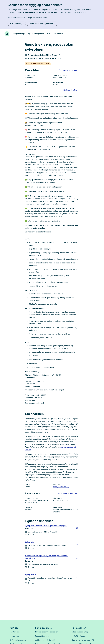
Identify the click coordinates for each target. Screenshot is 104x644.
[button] (68, 493)
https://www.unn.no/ (61, 487)
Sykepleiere (30, 574)
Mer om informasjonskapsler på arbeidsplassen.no (27, 18)
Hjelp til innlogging (79, 636)
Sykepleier (30, 542)
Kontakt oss (15, 632)
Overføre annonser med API (83, 640)
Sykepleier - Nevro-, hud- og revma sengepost (46, 526)
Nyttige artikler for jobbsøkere (47, 632)
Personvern (15, 636)
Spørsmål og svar (42, 636)
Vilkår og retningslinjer (80, 632)
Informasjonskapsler (18, 640)
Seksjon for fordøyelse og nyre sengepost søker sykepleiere (47, 557)
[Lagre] (77, 528)
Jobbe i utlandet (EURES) (45, 640)
